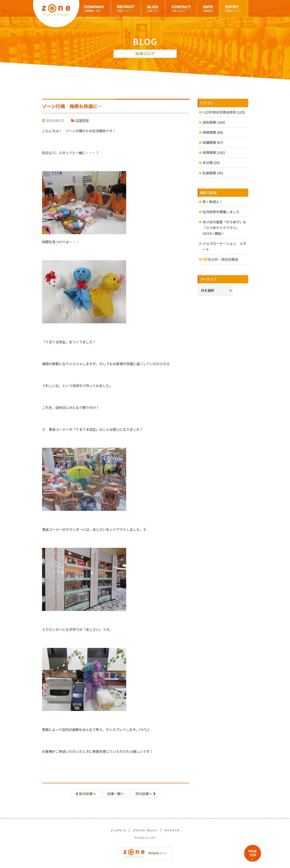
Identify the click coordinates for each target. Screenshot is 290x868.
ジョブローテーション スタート (224, 246)
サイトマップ (172, 830)
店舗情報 (82, 120)
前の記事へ (86, 794)
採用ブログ (153, 11)
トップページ (118, 830)
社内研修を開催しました (221, 212)
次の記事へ (146, 794)
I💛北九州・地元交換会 (220, 259)
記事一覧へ (116, 794)
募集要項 (208, 11)
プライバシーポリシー (145, 830)
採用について (124, 11)
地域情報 (209, 132)
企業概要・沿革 (92, 11)
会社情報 (209, 122)
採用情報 (209, 152)
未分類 (208, 163)
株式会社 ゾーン (145, 853)
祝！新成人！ (213, 202)
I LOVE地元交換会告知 (219, 112)
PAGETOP (253, 855)
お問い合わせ (178, 11)
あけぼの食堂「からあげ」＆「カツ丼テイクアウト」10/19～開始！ (224, 227)
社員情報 (209, 173)
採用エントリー (234, 11)
